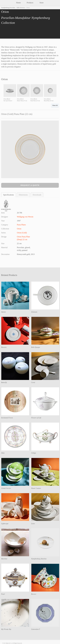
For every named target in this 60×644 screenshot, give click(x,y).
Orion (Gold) (22, 233)
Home (18, 3)
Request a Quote (30, 185)
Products (30, 3)
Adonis (3, 312)
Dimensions (23, 195)
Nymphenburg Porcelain (8, 8)
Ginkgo (34, 453)
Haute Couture (36, 488)
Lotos (33, 524)
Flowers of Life (36, 418)
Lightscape (5, 524)
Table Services (21, 8)
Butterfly (4, 382)
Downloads (37, 195)
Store (42, 3)
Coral (33, 382)
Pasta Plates (21, 225)
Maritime (4, 559)
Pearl (3, 594)
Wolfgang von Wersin (25, 217)
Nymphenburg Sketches (39, 559)
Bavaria (4, 347)
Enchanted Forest (7, 418)
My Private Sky (6, 629)
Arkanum (34, 312)
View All (55, 105)
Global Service (6, 488)
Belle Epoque (36, 347)
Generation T (36, 629)
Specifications (9, 195)
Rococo (34, 594)
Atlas (3, 453)
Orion (19, 229)
